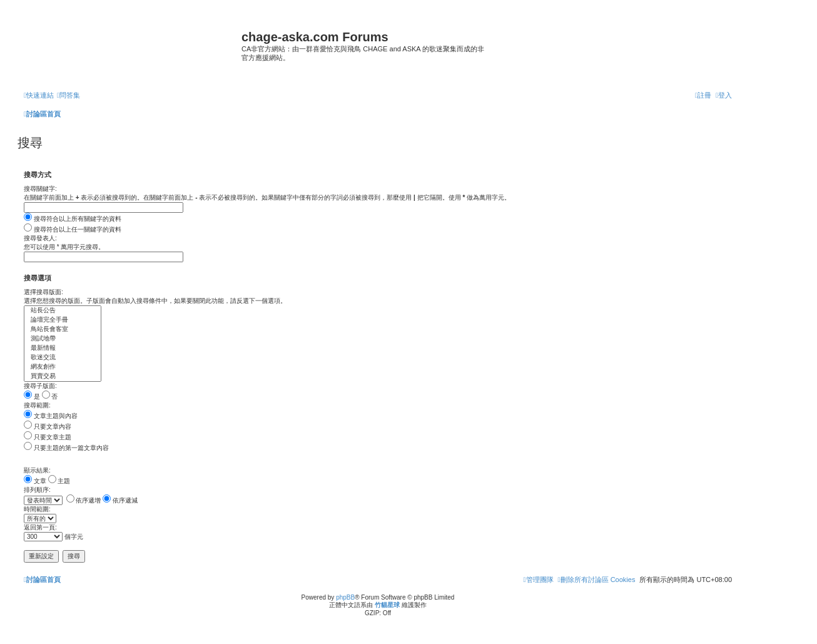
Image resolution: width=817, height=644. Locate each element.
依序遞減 (120, 500)
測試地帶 (63, 339)
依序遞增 (84, 500)
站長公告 (63, 311)
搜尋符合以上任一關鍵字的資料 (73, 229)
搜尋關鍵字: (40, 189)
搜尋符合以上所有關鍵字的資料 (73, 219)
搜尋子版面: (40, 386)
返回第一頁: (40, 527)
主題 (59, 481)
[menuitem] (69, 95)
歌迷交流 (63, 358)
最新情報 (63, 348)
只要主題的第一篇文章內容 (66, 448)
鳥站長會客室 (63, 330)
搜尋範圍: (37, 405)
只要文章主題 (48, 437)
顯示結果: (37, 470)
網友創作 (63, 367)
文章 (35, 481)
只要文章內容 (48, 427)
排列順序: (37, 490)
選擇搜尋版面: (43, 292)
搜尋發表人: (40, 238)
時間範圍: (37, 509)
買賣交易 (63, 376)
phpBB (345, 597)
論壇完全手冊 (63, 320)
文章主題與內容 (51, 416)
